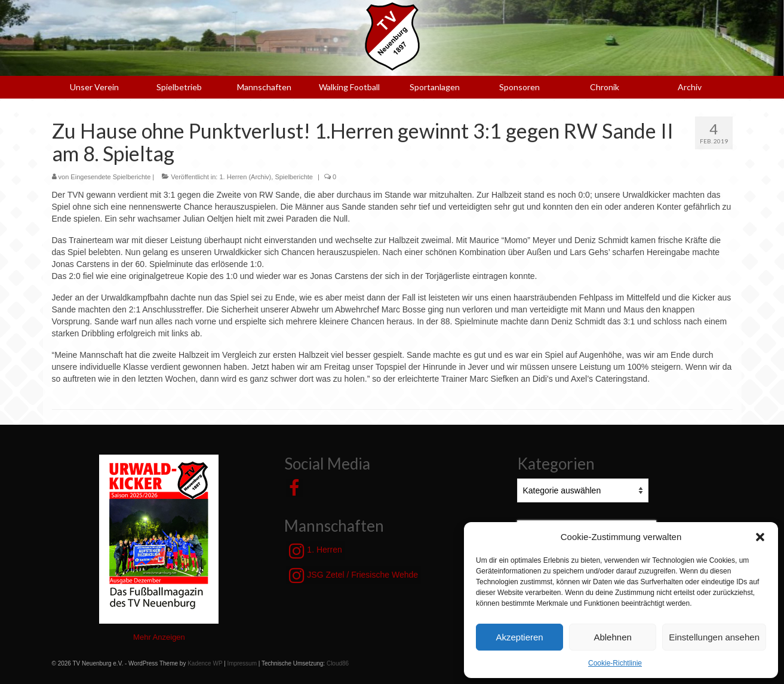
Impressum (242, 663)
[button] (760, 537)
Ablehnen (612, 637)
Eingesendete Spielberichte (110, 177)
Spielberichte (294, 177)
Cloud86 (338, 663)
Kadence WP (205, 663)
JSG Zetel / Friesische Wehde (353, 575)
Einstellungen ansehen (714, 637)
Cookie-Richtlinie (615, 663)
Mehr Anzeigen (159, 637)
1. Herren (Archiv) (245, 177)
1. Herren (315, 551)
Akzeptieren (519, 637)
